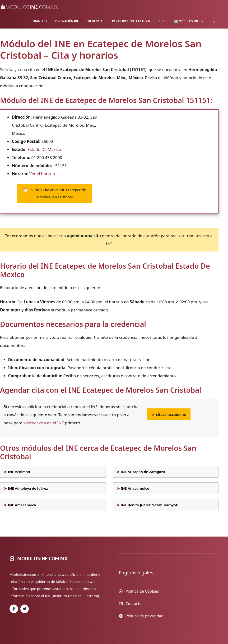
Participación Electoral (132, 21)
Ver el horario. (43, 174)
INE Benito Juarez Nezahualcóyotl (149, 505)
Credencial (95, 21)
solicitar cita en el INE (44, 423)
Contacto (134, 604)
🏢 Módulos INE (191, 21)
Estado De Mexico (44, 149)
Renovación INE (67, 21)
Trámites (40, 21)
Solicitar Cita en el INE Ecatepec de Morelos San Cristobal (54, 193)
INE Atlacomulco (135, 488)
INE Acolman (19, 472)
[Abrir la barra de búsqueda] (213, 21)
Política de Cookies (142, 591)
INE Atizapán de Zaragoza (143, 472)
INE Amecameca (22, 505)
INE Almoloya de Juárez (28, 488)
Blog (163, 21)
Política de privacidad (144, 616)
